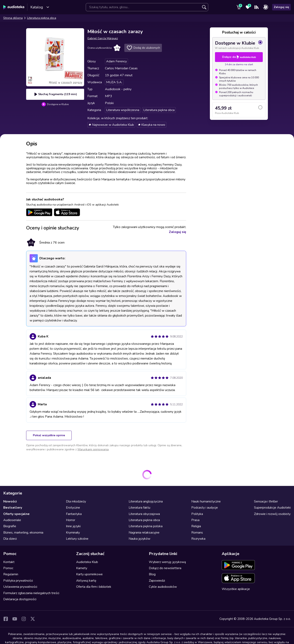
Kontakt (9, 562)
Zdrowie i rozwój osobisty (272, 514)
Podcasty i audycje (205, 508)
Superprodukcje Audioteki (272, 508)
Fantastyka (74, 514)
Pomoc (8, 568)
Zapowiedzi (157, 581)
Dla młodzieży (76, 501)
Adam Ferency (116, 61)
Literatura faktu (139, 508)
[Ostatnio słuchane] (266, 7)
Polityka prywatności (18, 581)
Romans (197, 533)
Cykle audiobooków (163, 587)
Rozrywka (198, 539)
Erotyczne (73, 508)
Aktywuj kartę (86, 581)
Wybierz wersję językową (167, 562)
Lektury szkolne (77, 539)
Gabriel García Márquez (103, 38)
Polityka (197, 514)
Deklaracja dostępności (20, 599)
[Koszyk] (239, 7)
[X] (33, 619)
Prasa (195, 520)
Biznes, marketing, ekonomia (23, 533)
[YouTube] (15, 619)
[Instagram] (24, 619)
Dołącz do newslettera (165, 568)
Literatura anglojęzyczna (146, 501)
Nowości (10, 501)
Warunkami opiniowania (93, 449)
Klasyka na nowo (152, 125)
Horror (71, 520)
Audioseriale (12, 520)
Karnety (82, 568)
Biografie (10, 526)
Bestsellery (13, 508)
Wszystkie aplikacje (236, 589)
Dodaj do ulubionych (143, 48)
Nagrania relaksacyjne (144, 533)
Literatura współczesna (123, 110)
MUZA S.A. (114, 82)
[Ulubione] (248, 7)
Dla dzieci (10, 539)
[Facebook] (6, 619)
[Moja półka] (257, 7)
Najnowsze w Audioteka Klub (111, 125)
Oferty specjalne (16, 514)
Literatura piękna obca (42, 18)
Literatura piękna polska (146, 526)
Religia (196, 526)
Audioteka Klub (87, 562)
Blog (152, 574)
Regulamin (11, 574)
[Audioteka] (14, 7)
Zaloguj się (281, 7)
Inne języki (73, 526)
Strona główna (13, 18)
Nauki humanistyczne (206, 501)
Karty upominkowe (89, 574)
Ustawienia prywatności (20, 587)
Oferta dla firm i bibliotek (94, 587)
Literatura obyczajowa (144, 514)
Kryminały (73, 533)
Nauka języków (139, 539)
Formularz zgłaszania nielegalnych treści (31, 593)
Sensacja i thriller (266, 501)
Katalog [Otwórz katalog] (40, 7)
